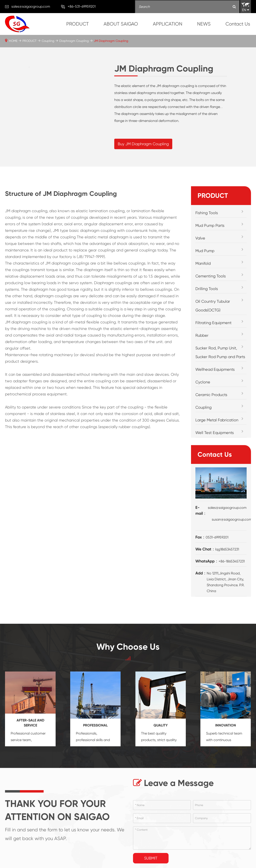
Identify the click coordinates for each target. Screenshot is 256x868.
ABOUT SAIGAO (121, 24)
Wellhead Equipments (215, 369)
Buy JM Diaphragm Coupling (143, 144)
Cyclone (203, 382)
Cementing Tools (211, 276)
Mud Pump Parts (210, 225)
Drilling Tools (207, 289)
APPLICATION (168, 24)
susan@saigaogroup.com (232, 519)
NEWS (204, 24)
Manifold (203, 263)
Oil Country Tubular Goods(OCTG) (213, 306)
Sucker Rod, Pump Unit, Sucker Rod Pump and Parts (220, 352)
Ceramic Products (211, 395)
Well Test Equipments (215, 433)
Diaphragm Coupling (74, 41)
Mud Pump (205, 251)
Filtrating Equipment (213, 323)
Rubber (202, 335)
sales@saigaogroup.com (31, 6)
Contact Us (238, 24)
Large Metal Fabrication (217, 420)
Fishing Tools (207, 213)
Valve (200, 238)
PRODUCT (78, 24)
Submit (151, 858)
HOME (13, 41)
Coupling (48, 41)
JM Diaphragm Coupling (111, 41)
